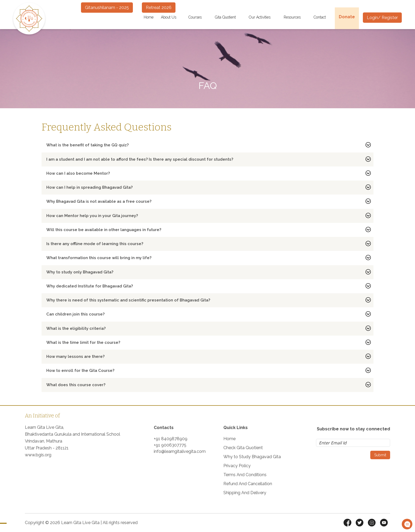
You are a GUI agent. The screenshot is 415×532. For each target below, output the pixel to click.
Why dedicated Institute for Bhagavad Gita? (90, 286)
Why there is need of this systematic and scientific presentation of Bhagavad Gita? (128, 300)
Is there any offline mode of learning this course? (95, 244)
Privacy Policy (237, 466)
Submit (380, 455)
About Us (171, 17)
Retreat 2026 (159, 8)
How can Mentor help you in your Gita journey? (92, 216)
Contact (323, 17)
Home (149, 17)
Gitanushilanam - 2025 (107, 8)
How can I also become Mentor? (78, 173)
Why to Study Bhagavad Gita (252, 457)
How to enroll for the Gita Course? (80, 371)
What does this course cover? (76, 385)
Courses (198, 17)
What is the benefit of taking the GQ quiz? (87, 145)
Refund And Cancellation (248, 484)
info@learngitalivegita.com (180, 451)
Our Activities (263, 17)
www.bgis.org (38, 455)
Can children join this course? (75, 314)
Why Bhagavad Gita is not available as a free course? (99, 201)
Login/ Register (382, 18)
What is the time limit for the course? (83, 342)
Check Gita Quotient (243, 448)
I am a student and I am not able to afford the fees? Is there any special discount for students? (140, 159)
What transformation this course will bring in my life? (99, 258)
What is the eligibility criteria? (76, 328)
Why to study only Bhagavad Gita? (80, 272)
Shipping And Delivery (245, 493)
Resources (295, 17)
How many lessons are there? (75, 357)
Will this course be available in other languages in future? (104, 230)
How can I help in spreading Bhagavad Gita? (89, 187)
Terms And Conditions (245, 475)
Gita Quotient (228, 17)
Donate (347, 17)
